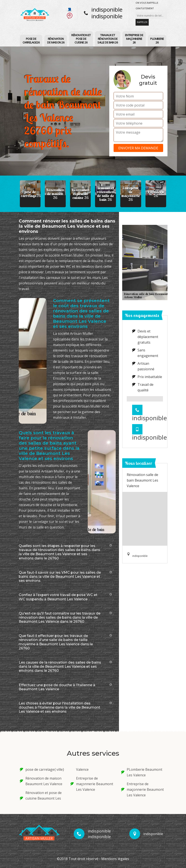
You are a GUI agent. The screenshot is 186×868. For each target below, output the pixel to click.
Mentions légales (115, 859)
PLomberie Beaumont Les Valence (142, 772)
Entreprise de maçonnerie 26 (134, 39)
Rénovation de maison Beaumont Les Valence (41, 781)
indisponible (107, 9)
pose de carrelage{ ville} (42, 769)
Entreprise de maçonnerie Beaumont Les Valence (92, 784)
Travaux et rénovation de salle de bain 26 (108, 39)
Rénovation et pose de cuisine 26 (81, 39)
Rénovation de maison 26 (56, 41)
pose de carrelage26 (31, 41)
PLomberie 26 (157, 41)
